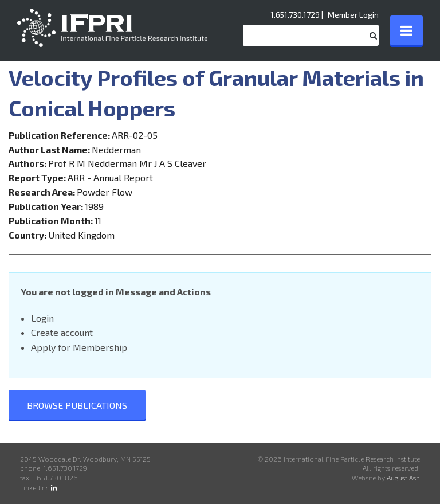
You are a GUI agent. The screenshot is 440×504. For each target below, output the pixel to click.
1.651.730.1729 (295, 15)
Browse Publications (77, 405)
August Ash (403, 478)
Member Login (353, 15)
